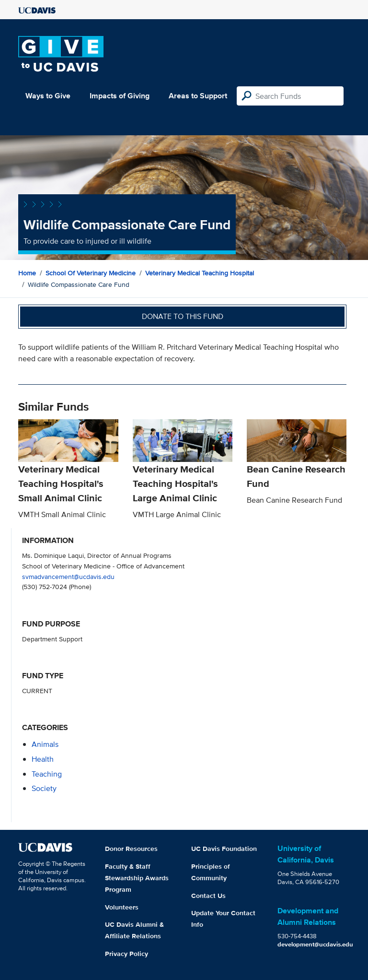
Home (27, 273)
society (44, 788)
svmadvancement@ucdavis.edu (68, 576)
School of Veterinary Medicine (91, 273)
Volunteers (122, 907)
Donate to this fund (183, 316)
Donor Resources (131, 849)
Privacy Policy (126, 954)
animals (45, 744)
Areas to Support (198, 96)
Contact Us (208, 896)
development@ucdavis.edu (315, 944)
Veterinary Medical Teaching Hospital (200, 273)
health (43, 759)
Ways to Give (48, 96)
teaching (47, 774)
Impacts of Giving (120, 96)
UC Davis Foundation (224, 849)
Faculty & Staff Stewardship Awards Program (137, 878)
